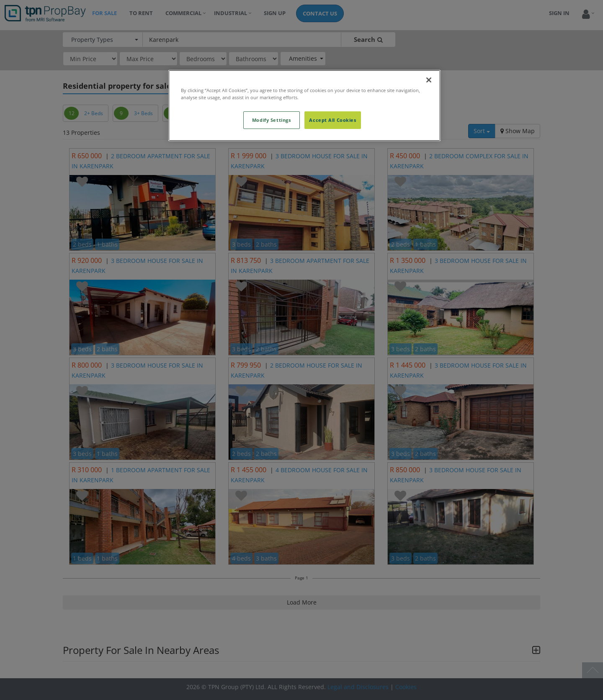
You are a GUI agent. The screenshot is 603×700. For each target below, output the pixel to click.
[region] (304, 106)
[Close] (429, 80)
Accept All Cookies (332, 120)
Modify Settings (272, 120)
